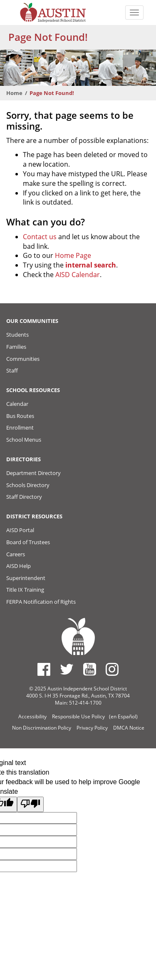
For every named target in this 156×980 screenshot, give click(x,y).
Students (17, 335)
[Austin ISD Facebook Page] (44, 669)
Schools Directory (28, 485)
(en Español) (123, 716)
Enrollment (20, 427)
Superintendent (26, 578)
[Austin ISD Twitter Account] (67, 669)
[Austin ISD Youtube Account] (90, 669)
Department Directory (33, 473)
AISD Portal (20, 530)
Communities (23, 359)
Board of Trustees (28, 542)
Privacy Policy (92, 728)
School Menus (24, 440)
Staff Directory (24, 497)
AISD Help (19, 566)
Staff (12, 370)
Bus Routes (20, 416)
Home (14, 93)
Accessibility (32, 716)
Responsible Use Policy (78, 716)
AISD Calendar (78, 275)
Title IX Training (25, 590)
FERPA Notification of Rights (41, 602)
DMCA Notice (129, 728)
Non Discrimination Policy (42, 728)
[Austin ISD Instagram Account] (112, 669)
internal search (91, 265)
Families (16, 347)
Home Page (73, 255)
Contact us (40, 237)
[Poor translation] (30, 804)
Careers (16, 554)
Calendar (17, 404)
